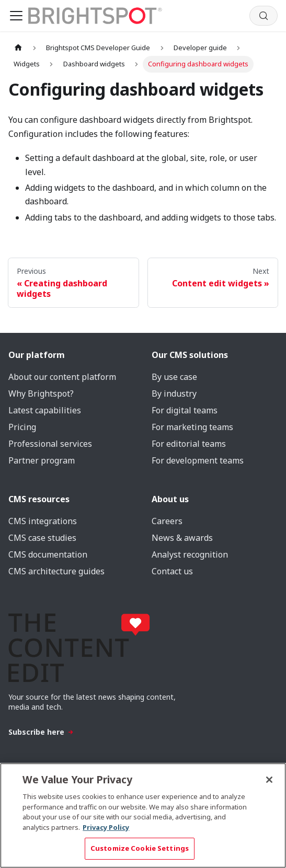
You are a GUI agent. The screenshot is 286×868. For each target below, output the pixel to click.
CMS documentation (48, 554)
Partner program (42, 460)
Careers (167, 521)
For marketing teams (192, 427)
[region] (143, 815)
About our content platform (62, 377)
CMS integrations (43, 521)
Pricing (22, 427)
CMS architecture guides (56, 571)
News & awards (182, 538)
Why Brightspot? (41, 394)
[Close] (269, 780)
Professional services (50, 444)
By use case (174, 377)
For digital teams (185, 410)
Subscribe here (41, 732)
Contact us (172, 571)
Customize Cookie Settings (140, 848)
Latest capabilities (45, 410)
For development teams (198, 460)
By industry (174, 394)
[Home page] (18, 48)
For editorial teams (189, 444)
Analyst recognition (190, 554)
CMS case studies (42, 538)
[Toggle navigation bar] (16, 16)
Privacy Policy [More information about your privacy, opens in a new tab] (106, 827)
